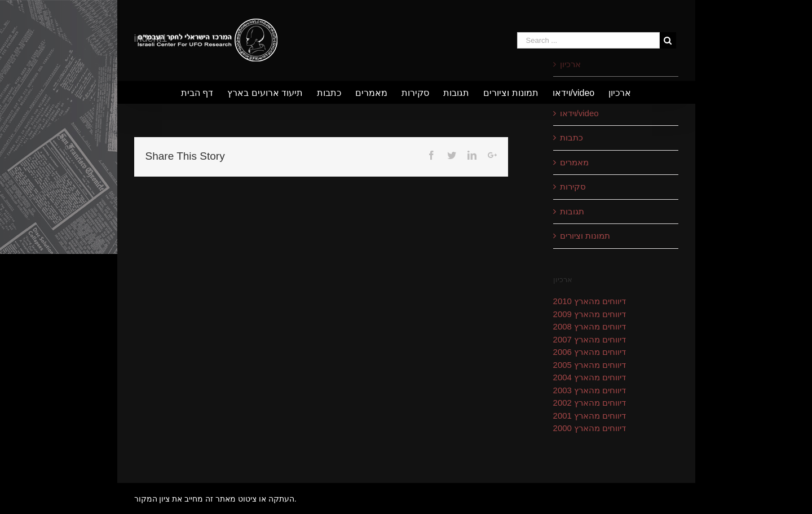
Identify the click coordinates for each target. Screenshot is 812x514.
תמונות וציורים (585, 236)
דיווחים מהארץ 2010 (590, 301)
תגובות (572, 211)
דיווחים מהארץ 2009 (590, 314)
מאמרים (574, 162)
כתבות (572, 137)
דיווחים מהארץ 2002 (590, 403)
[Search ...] (588, 40)
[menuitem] (204, 93)
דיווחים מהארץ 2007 (590, 339)
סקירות (573, 186)
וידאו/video (579, 113)
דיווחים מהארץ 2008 (590, 326)
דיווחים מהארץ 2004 (590, 377)
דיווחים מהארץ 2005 (590, 365)
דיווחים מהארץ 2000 (590, 428)
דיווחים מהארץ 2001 (590, 416)
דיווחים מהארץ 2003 (590, 390)
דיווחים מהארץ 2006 (590, 352)
